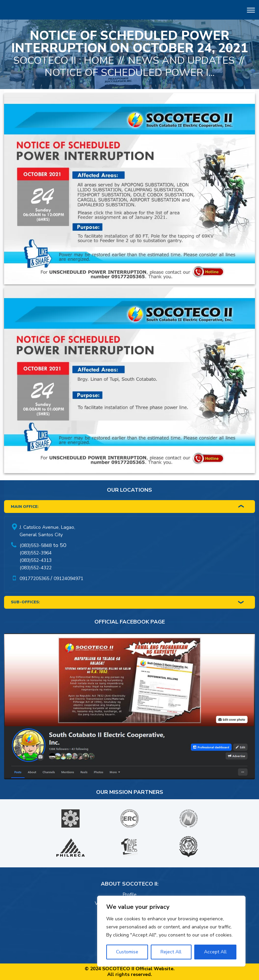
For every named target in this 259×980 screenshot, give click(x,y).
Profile (130, 895)
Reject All (171, 952)
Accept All (215, 952)
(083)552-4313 (36, 560)
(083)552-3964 (36, 553)
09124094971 (68, 579)
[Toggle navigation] (251, 11)
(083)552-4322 (36, 568)
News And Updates (181, 61)
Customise (127, 952)
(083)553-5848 (36, 545)
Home (99, 61)
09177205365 (34, 579)
